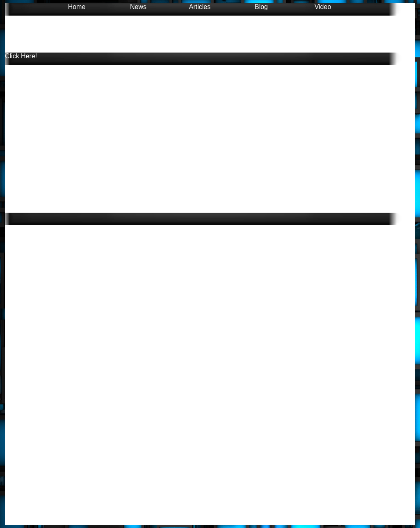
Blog (261, 7)
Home (77, 7)
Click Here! (21, 56)
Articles (200, 7)
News (138, 7)
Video (323, 7)
